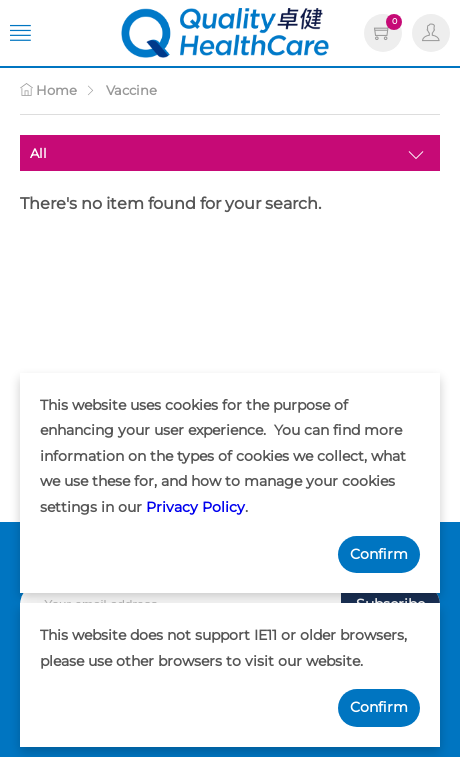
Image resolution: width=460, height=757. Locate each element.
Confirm (379, 554)
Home (48, 90)
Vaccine (131, 90)
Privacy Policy (195, 507)
